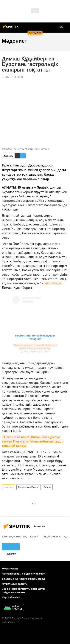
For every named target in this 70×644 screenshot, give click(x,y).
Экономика (52, 537)
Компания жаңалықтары (30, 579)
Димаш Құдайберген (29, 487)
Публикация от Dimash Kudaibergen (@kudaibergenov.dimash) (36, 347)
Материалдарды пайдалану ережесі (24, 574)
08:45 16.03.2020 (12, 77)
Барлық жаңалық (14, 537)
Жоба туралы (10, 569)
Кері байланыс (11, 597)
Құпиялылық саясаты (15, 584)
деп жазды (53, 283)
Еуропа (47, 487)
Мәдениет (9, 487)
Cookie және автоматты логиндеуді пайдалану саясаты (23, 591)
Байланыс (8, 579)
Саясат (35, 537)
